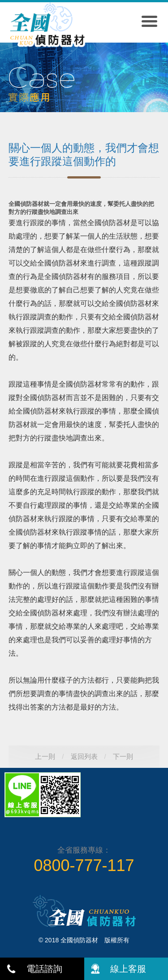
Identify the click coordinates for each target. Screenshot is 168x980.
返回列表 (84, 756)
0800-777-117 (84, 865)
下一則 (123, 756)
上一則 (45, 756)
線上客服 (128, 969)
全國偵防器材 (47, 28)
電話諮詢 (44, 969)
